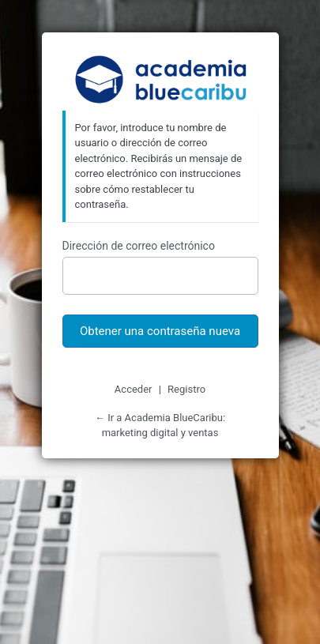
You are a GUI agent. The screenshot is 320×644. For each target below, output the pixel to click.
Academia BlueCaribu (160, 81)
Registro (186, 389)
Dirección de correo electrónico (139, 246)
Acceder (134, 389)
